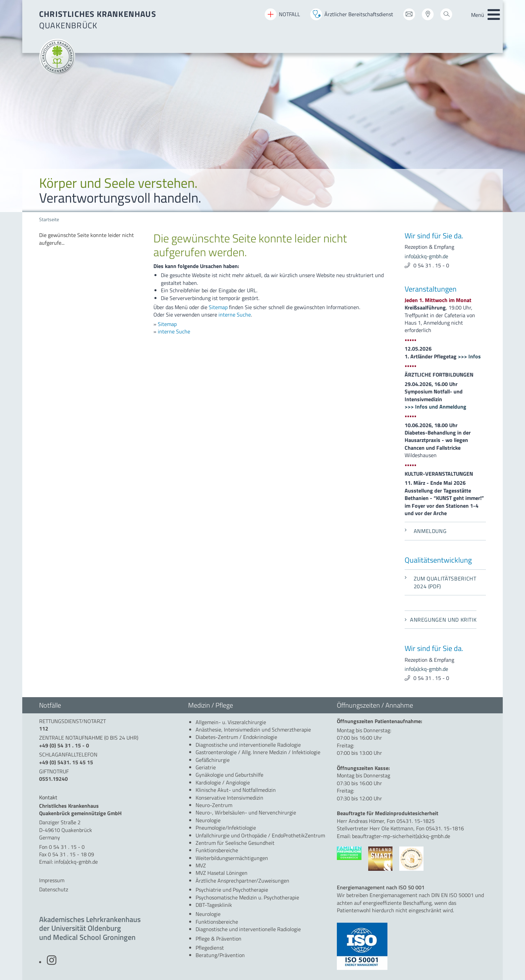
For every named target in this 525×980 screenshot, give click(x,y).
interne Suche (235, 315)
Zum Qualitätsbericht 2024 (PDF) (440, 582)
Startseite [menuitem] (49, 219)
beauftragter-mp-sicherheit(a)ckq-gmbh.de (401, 836)
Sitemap (218, 307)
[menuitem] (91, 239)
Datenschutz (54, 889)
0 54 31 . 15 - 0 (431, 265)
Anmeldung (426, 531)
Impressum (52, 880)
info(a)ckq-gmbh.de (426, 256)
